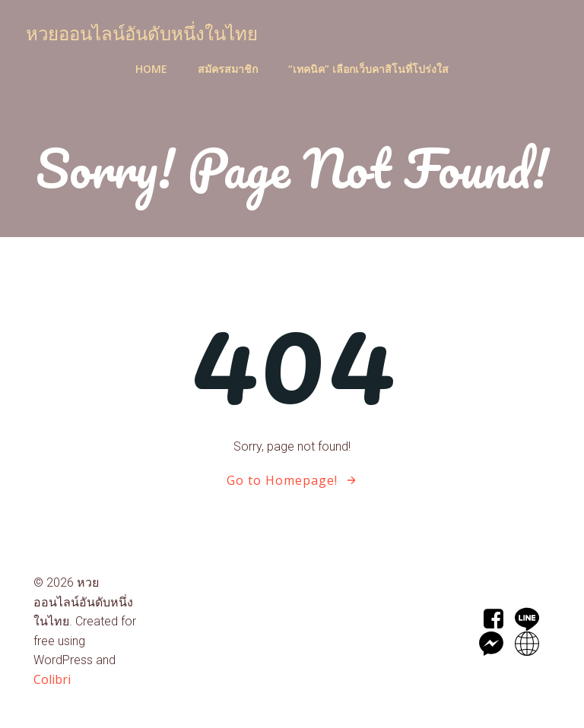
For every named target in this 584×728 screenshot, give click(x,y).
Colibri (52, 679)
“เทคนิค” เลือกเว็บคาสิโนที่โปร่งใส (368, 69)
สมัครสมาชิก (228, 69)
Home (151, 69)
